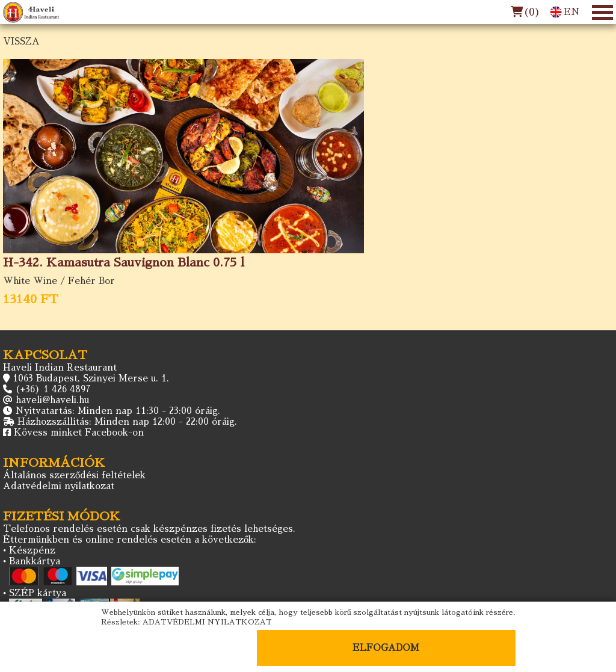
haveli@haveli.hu (52, 400)
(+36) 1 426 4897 (53, 389)
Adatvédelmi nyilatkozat (59, 486)
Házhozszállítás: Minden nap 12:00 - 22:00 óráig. (127, 421)
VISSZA (21, 41)
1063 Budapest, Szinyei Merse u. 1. (91, 378)
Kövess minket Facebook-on (79, 432)
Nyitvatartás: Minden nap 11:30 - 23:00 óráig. (118, 411)
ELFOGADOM (386, 648)
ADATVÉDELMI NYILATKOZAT (207, 622)
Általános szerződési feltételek (74, 475)
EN (565, 12)
